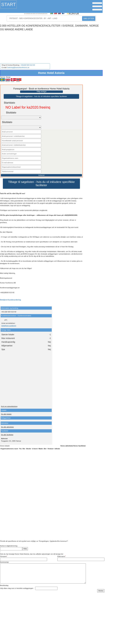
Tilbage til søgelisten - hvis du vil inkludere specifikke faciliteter (41, 96)
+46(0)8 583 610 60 (28, 65)
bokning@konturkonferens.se (18, 67)
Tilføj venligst (41, 92)
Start (9, 4)
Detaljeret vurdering (9, 326)
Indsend (41, 175)
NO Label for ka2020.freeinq (28, 107)
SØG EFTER (89, 19)
